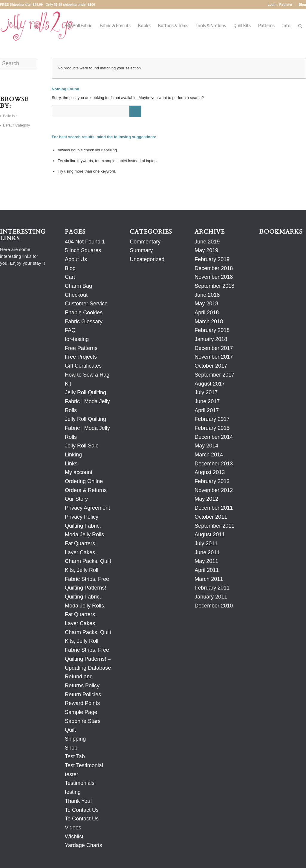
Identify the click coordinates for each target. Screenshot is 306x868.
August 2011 (210, 534)
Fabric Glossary (84, 322)
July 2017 (206, 392)
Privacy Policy (82, 517)
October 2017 (211, 366)
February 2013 (212, 481)
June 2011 (207, 552)
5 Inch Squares (83, 250)
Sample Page (81, 712)
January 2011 (211, 597)
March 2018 (209, 322)
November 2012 (214, 490)
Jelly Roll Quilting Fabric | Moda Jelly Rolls (87, 401)
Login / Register (280, 4)
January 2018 (211, 339)
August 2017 (210, 384)
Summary (141, 250)
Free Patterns (81, 348)
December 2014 (214, 437)
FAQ (70, 330)
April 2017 (207, 410)
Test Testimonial (84, 765)
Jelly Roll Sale (82, 446)
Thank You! (78, 801)
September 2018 (214, 286)
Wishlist (74, 837)
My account (79, 472)
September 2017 (214, 375)
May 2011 (206, 561)
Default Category (16, 125)
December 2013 (214, 464)
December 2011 (214, 508)
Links (71, 464)
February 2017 (212, 419)
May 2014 (206, 446)
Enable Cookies (84, 313)
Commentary (145, 242)
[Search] (300, 26)
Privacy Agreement (87, 508)
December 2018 (214, 268)
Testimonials (80, 783)
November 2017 (214, 357)
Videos (73, 828)
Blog (302, 4)
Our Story (76, 499)
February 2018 (212, 330)
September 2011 (214, 526)
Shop (71, 748)
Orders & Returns (86, 490)
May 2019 (206, 250)
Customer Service (86, 304)
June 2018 (207, 295)
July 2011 (206, 543)
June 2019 (207, 242)
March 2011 (209, 579)
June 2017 (207, 401)
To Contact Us (82, 810)
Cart (70, 277)
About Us (76, 259)
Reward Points (82, 703)
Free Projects (81, 357)
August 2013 (210, 472)
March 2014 (209, 455)
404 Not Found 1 (85, 242)
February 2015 (212, 428)
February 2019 (212, 259)
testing (73, 792)
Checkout (76, 295)
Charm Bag (78, 286)
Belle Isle (10, 116)
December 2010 (214, 606)
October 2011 (211, 517)
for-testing (77, 339)
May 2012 (206, 499)
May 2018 (206, 304)
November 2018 (214, 277)
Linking (73, 455)
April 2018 (207, 313)
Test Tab (75, 756)
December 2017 (214, 348)
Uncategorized (147, 259)
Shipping (75, 739)
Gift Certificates (83, 366)
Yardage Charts (84, 845)
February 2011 (212, 588)
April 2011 (207, 570)
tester (72, 774)
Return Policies (83, 695)
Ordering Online (84, 481)
